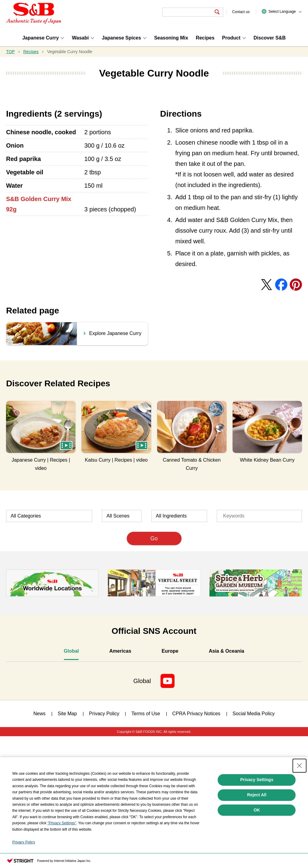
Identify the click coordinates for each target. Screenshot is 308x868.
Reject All (257, 795)
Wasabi (80, 38)
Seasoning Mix (171, 38)
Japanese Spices (121, 38)
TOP (10, 52)
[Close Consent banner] (299, 766)
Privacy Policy (24, 842)
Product (231, 38)
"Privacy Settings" (62, 823)
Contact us (241, 12)
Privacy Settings (257, 780)
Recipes (205, 38)
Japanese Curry (40, 38)
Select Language (282, 12)
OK (257, 810)
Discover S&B (270, 38)
